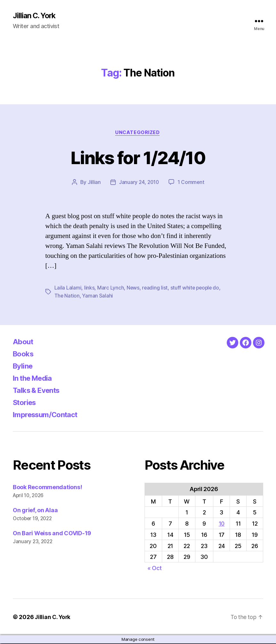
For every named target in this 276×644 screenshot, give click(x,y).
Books (24, 354)
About (24, 342)
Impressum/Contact (48, 415)
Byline (24, 366)
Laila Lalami (68, 289)
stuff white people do (196, 289)
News (133, 289)
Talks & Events (39, 391)
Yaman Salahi (98, 296)
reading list (155, 289)
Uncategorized (138, 133)
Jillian (93, 183)
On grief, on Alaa (35, 511)
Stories (26, 403)
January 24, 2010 (139, 183)
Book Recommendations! (47, 488)
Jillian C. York (35, 16)
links (89, 289)
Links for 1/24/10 (138, 158)
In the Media (35, 379)
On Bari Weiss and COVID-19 (52, 534)
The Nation (67, 296)
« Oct (155, 569)
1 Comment (191, 183)
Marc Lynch (110, 289)
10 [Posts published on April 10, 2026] (221, 524)
